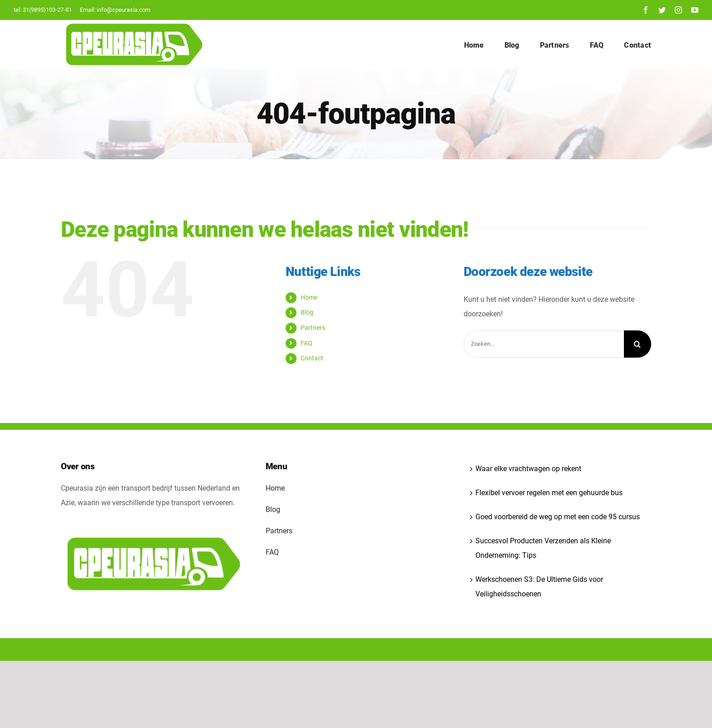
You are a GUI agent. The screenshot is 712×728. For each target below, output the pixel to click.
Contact (312, 358)
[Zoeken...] (544, 344)
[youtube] (695, 10)
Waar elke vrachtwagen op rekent (528, 469)
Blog (307, 312)
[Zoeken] (638, 344)
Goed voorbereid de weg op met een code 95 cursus (558, 517)
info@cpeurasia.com (124, 10)
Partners (313, 328)
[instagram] (678, 10)
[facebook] (646, 10)
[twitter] (662, 10)
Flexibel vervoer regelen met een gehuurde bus (549, 493)
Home (309, 297)
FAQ (307, 343)
